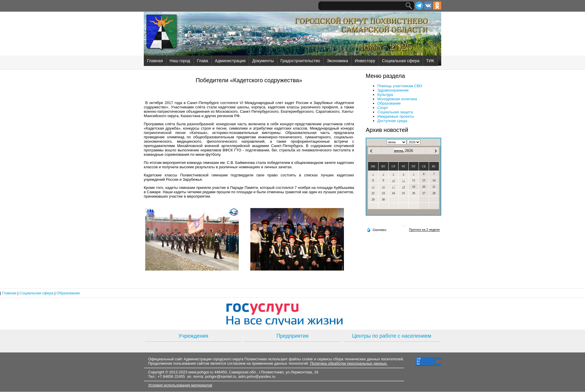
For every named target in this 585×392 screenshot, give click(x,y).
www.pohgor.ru (201, 372)
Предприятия (293, 336)
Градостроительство (300, 61)
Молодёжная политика (397, 99)
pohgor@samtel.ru (221, 376)
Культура (385, 95)
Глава (203, 61)
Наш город (180, 61)
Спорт (383, 108)
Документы (263, 61)
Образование (389, 103)
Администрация (230, 61)
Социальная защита (395, 112)
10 (393, 180)
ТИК (430, 61)
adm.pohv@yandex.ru (257, 376)
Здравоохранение (393, 90)
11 (403, 180)
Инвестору (365, 61)
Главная (155, 61)
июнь (399, 151)
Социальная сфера (401, 61)
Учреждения (193, 336)
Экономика (337, 61)
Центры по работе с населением (392, 336)
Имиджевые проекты (396, 116)
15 (373, 187)
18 (403, 187)
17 (393, 187)
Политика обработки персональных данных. (349, 363)
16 (383, 187)
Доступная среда (392, 121)
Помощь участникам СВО (400, 86)
